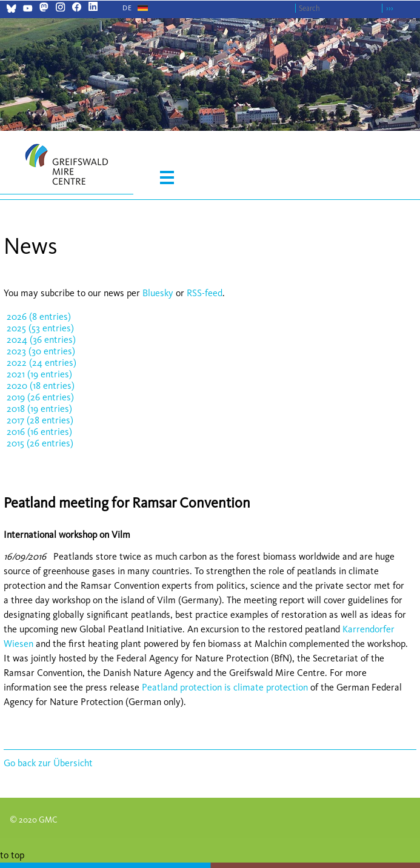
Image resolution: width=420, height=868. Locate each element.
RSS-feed (205, 293)
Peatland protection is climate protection (225, 687)
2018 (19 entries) (39, 409)
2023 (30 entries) (41, 351)
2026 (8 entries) (39, 316)
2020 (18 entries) (41, 386)
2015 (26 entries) (40, 443)
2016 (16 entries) (39, 432)
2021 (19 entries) (39, 374)
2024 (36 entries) (41, 340)
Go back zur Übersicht (48, 763)
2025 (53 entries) (40, 328)
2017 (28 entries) (40, 420)
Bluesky (159, 293)
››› (390, 8)
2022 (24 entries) (42, 363)
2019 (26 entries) (40, 397)
